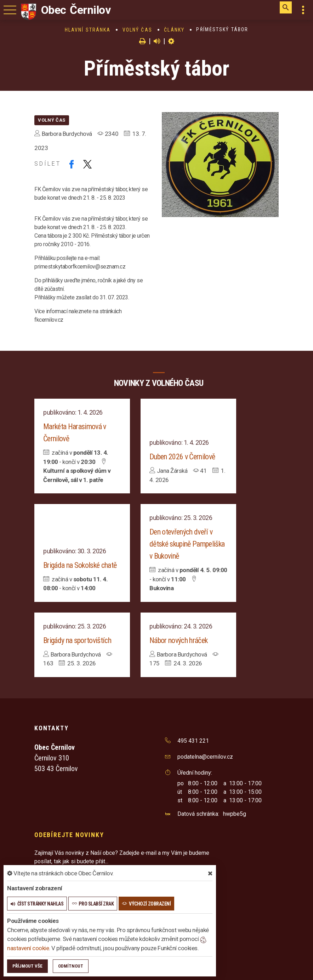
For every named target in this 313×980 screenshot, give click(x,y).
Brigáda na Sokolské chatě (80, 565)
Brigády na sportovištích (77, 640)
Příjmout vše (27, 966)
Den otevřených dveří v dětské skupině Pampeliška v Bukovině (187, 544)
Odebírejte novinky (69, 835)
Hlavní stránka (88, 30)
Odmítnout (71, 966)
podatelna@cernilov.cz (205, 757)
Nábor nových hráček (178, 640)
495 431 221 (193, 741)
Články (174, 30)
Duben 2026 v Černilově (182, 457)
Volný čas (137, 30)
